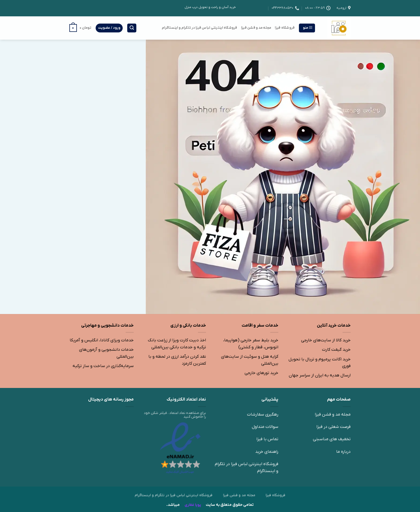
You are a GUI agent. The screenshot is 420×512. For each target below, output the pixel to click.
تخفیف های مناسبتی (332, 439)
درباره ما (343, 452)
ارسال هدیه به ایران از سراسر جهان (320, 375)
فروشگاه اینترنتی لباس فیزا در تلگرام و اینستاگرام (200, 28)
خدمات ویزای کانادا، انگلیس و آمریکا (102, 340)
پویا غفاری (192, 505)
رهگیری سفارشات (263, 414)
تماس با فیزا (267, 439)
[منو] (307, 28)
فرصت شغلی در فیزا (333, 427)
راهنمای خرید (267, 452)
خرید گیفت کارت (336, 350)
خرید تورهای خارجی (261, 373)
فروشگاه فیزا (285, 28)
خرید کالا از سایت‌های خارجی (326, 340)
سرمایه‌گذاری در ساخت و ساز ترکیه (103, 366)
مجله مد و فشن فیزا (256, 28)
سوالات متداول (265, 427)
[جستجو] (132, 28)
